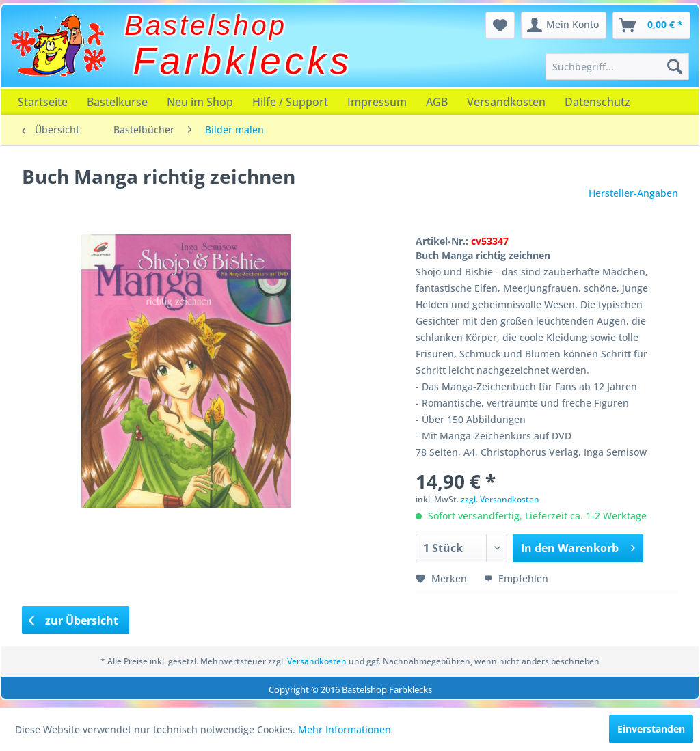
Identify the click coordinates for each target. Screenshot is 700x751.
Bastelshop (206, 25)
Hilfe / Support (290, 102)
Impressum (377, 102)
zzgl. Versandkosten (500, 499)
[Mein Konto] (564, 25)
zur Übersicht (74, 620)
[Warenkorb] (651, 25)
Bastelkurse (117, 102)
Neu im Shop (200, 102)
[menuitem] (617, 66)
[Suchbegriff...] (617, 66)
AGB (437, 102)
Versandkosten (506, 102)
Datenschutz (597, 102)
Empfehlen (516, 578)
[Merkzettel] (500, 25)
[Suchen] (675, 66)
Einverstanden (651, 729)
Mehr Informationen (345, 729)
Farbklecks (243, 61)
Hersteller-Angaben (633, 193)
